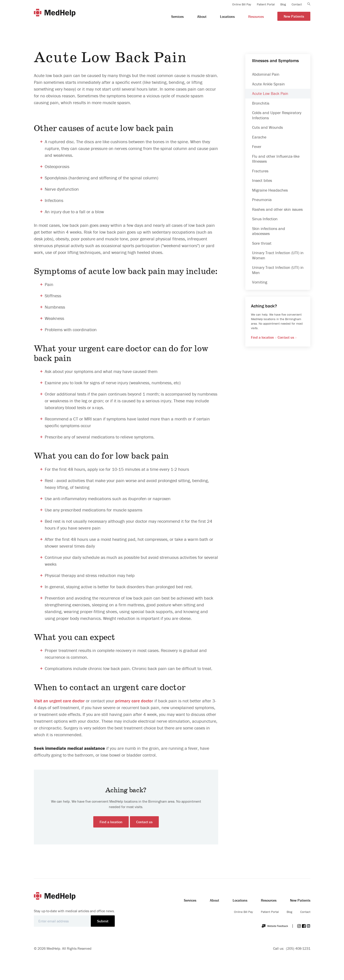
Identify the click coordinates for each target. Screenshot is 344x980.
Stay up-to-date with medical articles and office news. (74, 911)
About (214, 900)
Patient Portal (270, 912)
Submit (103, 921)
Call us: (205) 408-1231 (292, 948)
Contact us (144, 822)
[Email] (62, 921)
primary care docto (133, 701)
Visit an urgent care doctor (59, 701)
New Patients (300, 900)
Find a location (111, 822)
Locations (240, 900)
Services (190, 900)
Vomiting (260, 282)
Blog (289, 912)
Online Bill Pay (243, 912)
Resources (269, 900)
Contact (305, 912)
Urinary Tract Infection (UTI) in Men (278, 270)
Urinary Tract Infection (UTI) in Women (278, 255)
